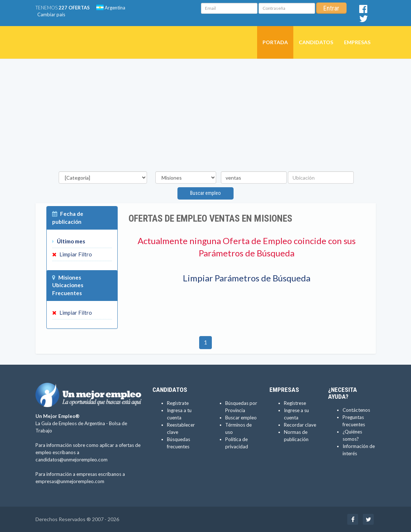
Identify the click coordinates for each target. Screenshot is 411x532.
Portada (275, 42)
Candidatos (316, 42)
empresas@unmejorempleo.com (70, 481)
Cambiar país (51, 14)
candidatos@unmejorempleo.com (72, 460)
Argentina (111, 8)
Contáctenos (356, 410)
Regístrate (178, 403)
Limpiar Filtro (72, 254)
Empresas (357, 42)
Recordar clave (300, 425)
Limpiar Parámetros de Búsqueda (247, 278)
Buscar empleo (205, 193)
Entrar (331, 8)
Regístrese (295, 403)
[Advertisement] (206, 117)
